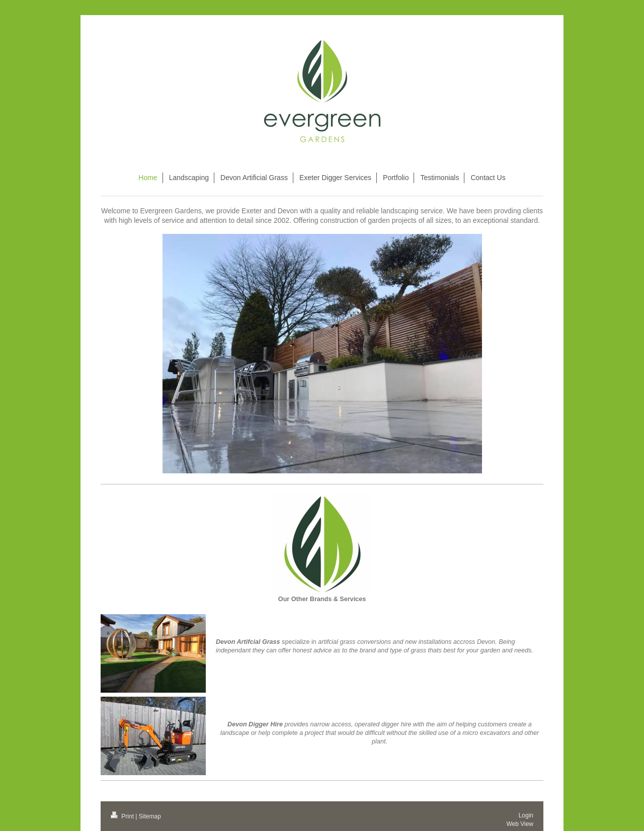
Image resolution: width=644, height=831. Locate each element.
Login (526, 815)
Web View (520, 824)
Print (123, 816)
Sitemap (150, 816)
